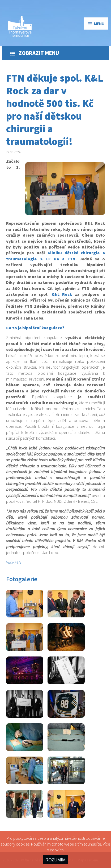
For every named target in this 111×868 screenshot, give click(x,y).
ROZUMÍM (55, 860)
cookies (57, 850)
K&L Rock (62, 294)
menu (96, 24)
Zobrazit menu (35, 53)
